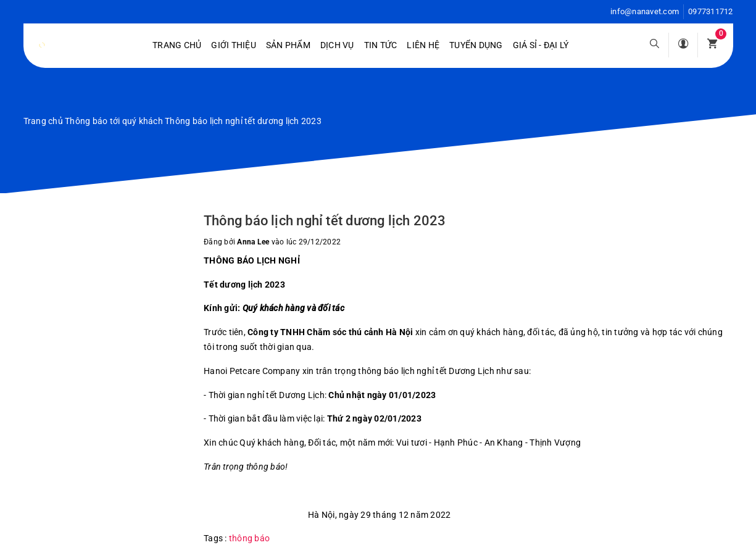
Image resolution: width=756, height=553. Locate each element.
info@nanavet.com (645, 11)
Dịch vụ (337, 45)
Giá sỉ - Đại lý (541, 45)
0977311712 (711, 11)
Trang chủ (177, 45)
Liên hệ (423, 45)
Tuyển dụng (476, 45)
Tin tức (381, 45)
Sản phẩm (288, 45)
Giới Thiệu (234, 45)
